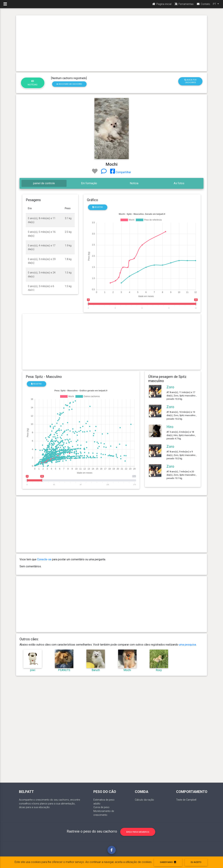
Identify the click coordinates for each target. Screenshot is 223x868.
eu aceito (196, 862)
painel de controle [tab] (44, 183)
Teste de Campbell (186, 800)
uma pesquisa (187, 645)
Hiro (170, 427)
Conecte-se (44, 559)
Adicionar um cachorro (69, 84)
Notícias (33, 83)
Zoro (170, 387)
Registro (98, 207)
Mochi (127, 670)
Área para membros (138, 832)
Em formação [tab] (89, 183)
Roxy (159, 670)
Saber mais (168, 862)
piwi (33, 670)
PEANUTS (64, 670)
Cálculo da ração (144, 800)
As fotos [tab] (179, 183)
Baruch (96, 670)
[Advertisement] (111, 43)
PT (215, 5)
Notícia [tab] (134, 183)
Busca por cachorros (190, 81)
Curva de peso (101, 807)
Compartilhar (121, 172)
